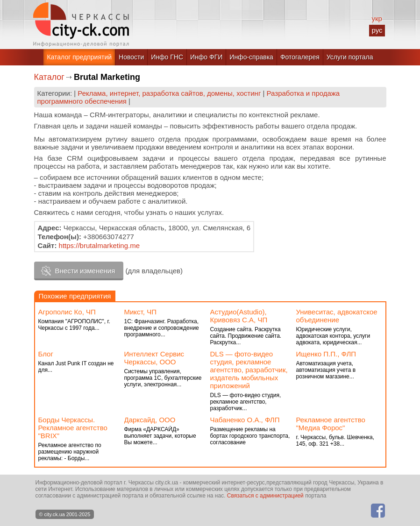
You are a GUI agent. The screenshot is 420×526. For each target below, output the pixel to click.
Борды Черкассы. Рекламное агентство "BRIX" (73, 428)
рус (377, 30)
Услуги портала (350, 57)
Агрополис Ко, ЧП (67, 312)
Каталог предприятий (79, 57)
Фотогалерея (300, 57)
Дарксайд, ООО (150, 420)
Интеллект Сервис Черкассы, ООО (154, 358)
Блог (46, 354)
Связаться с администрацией (265, 496)
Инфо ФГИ (206, 57)
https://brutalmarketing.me (99, 245)
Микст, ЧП (140, 312)
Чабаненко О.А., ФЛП (245, 420)
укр (377, 18)
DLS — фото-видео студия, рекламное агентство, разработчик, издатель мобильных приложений (249, 370)
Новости (131, 57)
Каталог (49, 77)
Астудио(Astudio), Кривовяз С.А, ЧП (239, 316)
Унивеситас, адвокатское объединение (337, 316)
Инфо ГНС (167, 57)
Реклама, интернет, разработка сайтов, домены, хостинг (169, 93)
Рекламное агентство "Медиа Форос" (331, 424)
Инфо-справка (251, 57)
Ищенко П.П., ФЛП (326, 354)
